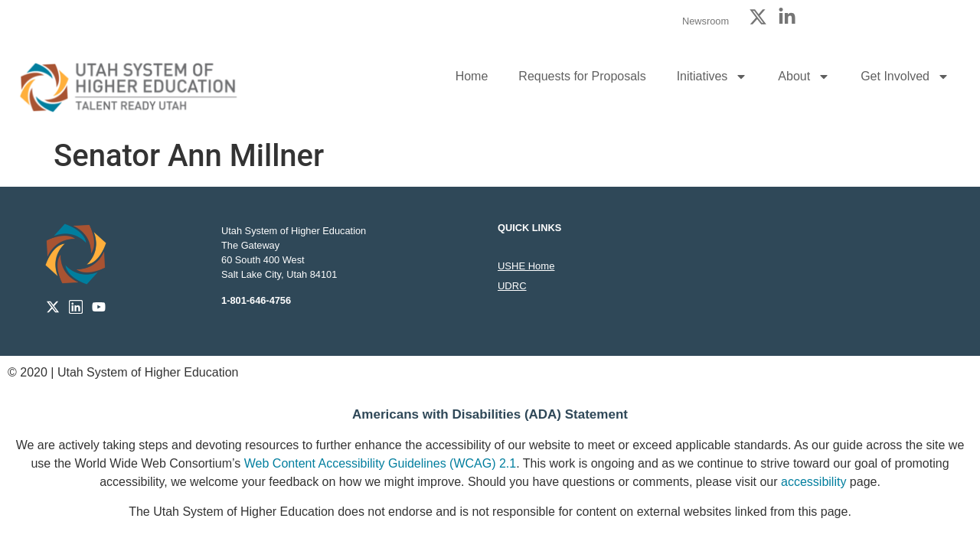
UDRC (512, 286)
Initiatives (712, 77)
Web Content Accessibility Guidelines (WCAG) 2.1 (380, 463)
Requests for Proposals (582, 76)
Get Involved (905, 77)
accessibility (813, 482)
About (804, 77)
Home (472, 76)
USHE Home (526, 266)
